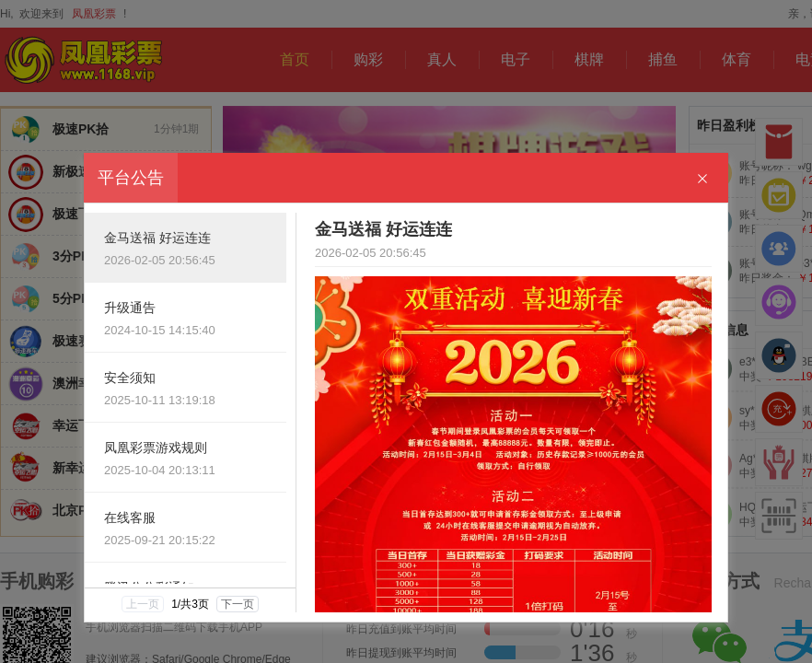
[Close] (702, 179)
